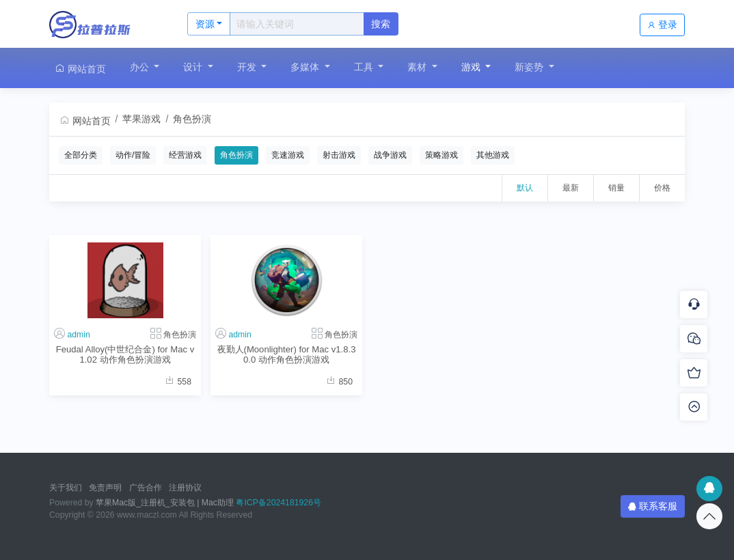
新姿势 (530, 67)
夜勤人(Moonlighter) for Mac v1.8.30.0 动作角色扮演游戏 (287, 354)
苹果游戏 (141, 119)
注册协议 (185, 488)
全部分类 (81, 155)
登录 (662, 25)
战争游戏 (390, 155)
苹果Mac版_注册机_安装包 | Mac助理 (165, 503)
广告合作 (146, 488)
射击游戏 (339, 155)
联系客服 (653, 506)
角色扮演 (192, 119)
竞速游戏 (288, 155)
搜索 (381, 24)
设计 (194, 67)
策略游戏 (441, 155)
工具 (365, 67)
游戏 (472, 67)
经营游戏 (185, 155)
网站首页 (80, 69)
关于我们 (66, 488)
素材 (418, 67)
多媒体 (306, 67)
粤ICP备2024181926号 (278, 503)
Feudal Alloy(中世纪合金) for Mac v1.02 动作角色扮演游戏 (125, 354)
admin (78, 335)
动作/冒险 (133, 155)
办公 (141, 67)
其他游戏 (493, 155)
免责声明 (105, 488)
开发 (248, 67)
